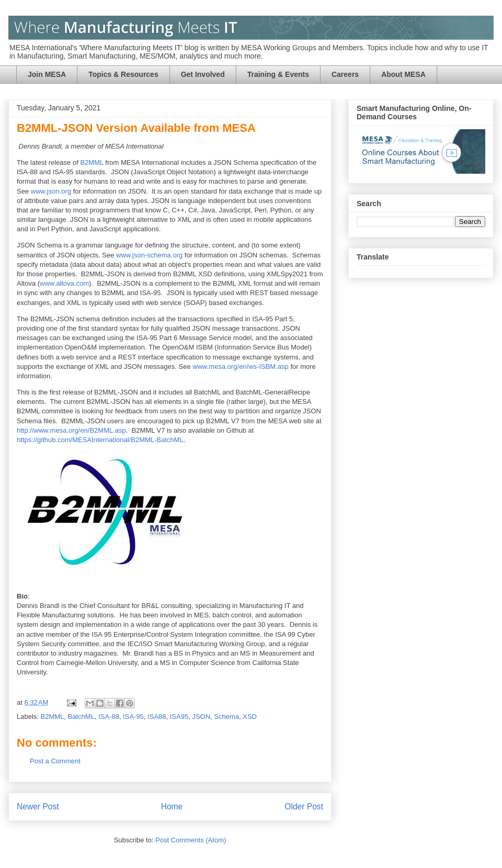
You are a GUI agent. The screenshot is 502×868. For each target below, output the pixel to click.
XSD (250, 717)
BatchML (81, 717)
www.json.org (51, 191)
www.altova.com (64, 283)
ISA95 (179, 717)
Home (172, 807)
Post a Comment (55, 761)
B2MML (92, 162)
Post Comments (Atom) (191, 840)
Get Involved (203, 74)
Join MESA (47, 74)
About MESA (403, 74)
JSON (201, 717)
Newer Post (38, 807)
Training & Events (278, 74)
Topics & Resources (123, 74)
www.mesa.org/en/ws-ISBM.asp (241, 367)
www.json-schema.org (149, 255)
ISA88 (157, 717)
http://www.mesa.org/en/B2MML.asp (71, 430)
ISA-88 (109, 717)
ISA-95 (133, 717)
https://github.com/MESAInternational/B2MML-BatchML (100, 440)
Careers (345, 74)
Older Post (304, 807)
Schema (226, 717)
